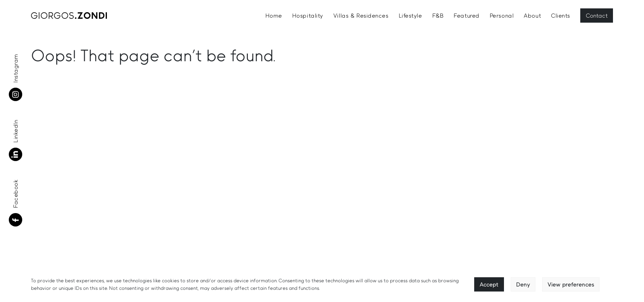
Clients (561, 16)
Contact (597, 16)
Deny (523, 284)
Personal (502, 16)
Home (274, 16)
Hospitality (308, 16)
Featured (466, 16)
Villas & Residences (361, 16)
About (532, 16)
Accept (489, 284)
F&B (438, 16)
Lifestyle (410, 16)
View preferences (571, 284)
